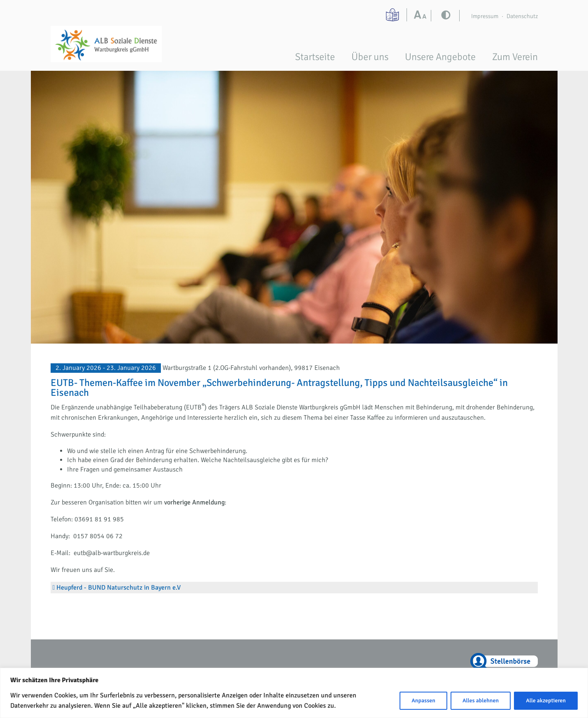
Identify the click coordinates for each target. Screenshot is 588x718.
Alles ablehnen (481, 701)
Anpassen (423, 701)
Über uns (370, 57)
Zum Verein (515, 57)
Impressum (485, 16)
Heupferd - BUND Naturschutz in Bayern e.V (119, 588)
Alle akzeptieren (546, 701)
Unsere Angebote (440, 57)
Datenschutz (522, 16)
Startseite (315, 57)
